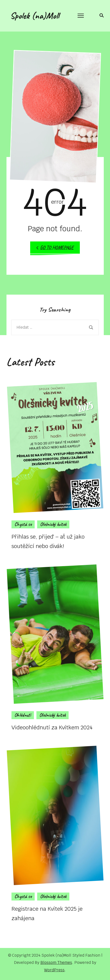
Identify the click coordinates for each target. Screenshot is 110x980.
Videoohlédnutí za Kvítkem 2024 (52, 727)
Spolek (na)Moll (35, 16)
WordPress (54, 970)
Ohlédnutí (23, 715)
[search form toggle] (101, 15)
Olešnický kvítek (53, 524)
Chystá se (23, 524)
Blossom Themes (56, 962)
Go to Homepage (55, 248)
